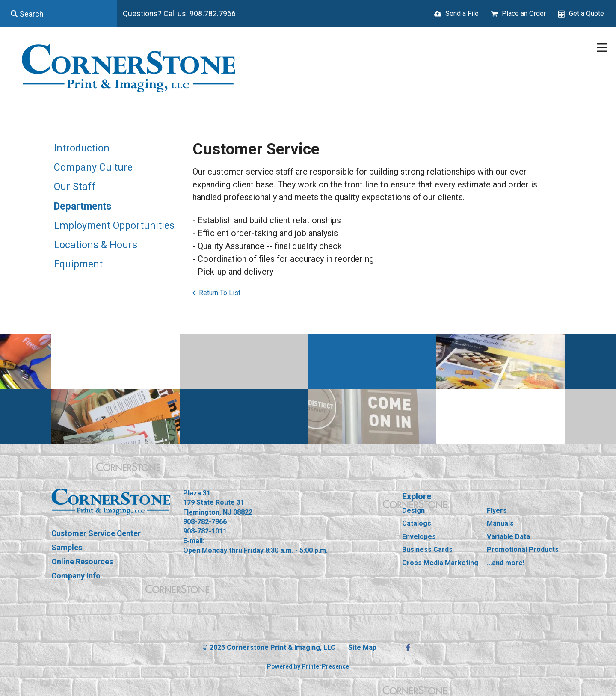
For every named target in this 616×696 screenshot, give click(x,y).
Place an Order (524, 13)
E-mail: (194, 541)
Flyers (497, 511)
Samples (67, 547)
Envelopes (419, 537)
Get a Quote (586, 13)
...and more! (506, 563)
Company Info (76, 576)
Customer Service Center (96, 533)
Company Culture (93, 167)
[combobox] (58, 14)
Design (413, 511)
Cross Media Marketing (440, 563)
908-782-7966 (205, 522)
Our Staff (75, 187)
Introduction (82, 148)
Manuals (500, 523)
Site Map (362, 647)
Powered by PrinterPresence (308, 666)
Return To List (220, 293)
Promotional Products (523, 549)
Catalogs (417, 523)
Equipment (78, 264)
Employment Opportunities (114, 226)
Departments (83, 206)
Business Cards (427, 549)
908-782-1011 (205, 531)
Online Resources (82, 561)
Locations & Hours (96, 245)
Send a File (462, 13)
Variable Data (508, 537)
